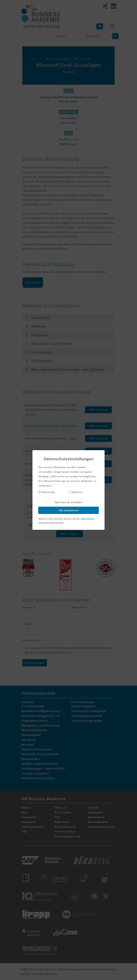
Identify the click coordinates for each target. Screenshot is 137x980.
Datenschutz (87, 519)
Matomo (76, 492)
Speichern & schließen (68, 502)
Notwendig (47, 492)
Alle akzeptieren (69, 510)
